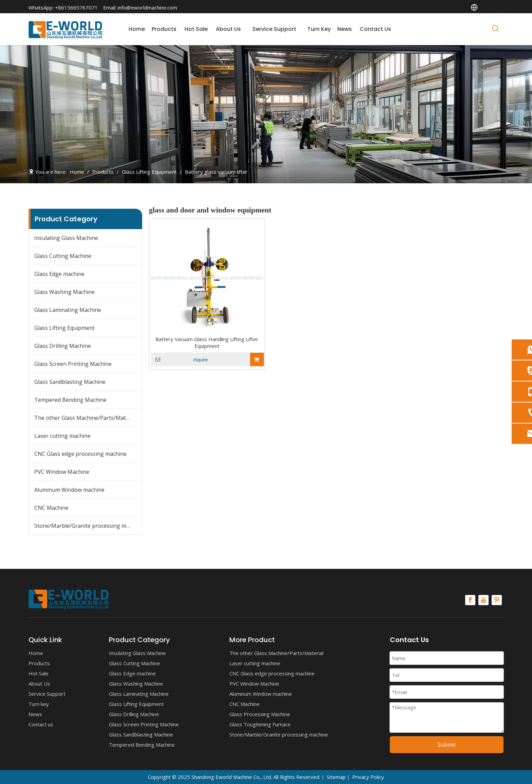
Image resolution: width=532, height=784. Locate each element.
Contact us (41, 724)
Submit (447, 745)
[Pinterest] (497, 600)
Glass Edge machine (59, 274)
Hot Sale (39, 673)
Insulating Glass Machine (66, 238)
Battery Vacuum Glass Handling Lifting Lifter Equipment (207, 342)
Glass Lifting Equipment (64, 328)
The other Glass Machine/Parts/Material (86, 418)
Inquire (179, 359)
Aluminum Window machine (69, 490)
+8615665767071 (76, 7)
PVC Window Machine (62, 472)
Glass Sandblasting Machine (70, 382)
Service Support (47, 694)
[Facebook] (470, 600)
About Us (39, 684)
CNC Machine (51, 508)
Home (36, 653)
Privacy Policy (368, 777)
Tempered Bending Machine (70, 400)
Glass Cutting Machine (63, 256)
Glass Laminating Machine (68, 310)
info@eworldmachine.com (147, 7)
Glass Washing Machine (64, 292)
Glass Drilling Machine (63, 346)
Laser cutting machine (62, 436)
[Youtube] (483, 600)
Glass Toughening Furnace (260, 724)
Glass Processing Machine (260, 714)
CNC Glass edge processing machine (80, 454)
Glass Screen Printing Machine (73, 364)
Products (39, 663)
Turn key (39, 704)
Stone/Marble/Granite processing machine (88, 526)
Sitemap (336, 777)
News (35, 714)
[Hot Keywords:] (496, 30)
